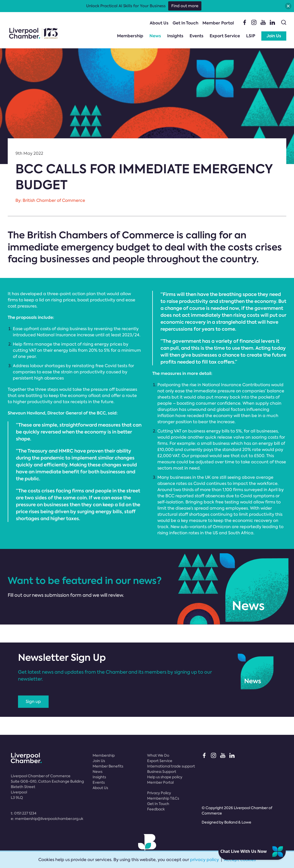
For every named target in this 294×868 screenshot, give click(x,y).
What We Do (158, 755)
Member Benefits (108, 766)
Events (197, 36)
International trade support (171, 766)
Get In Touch (185, 23)
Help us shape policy (165, 777)
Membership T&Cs (163, 798)
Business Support (162, 772)
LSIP (251, 36)
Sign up (33, 702)
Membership (130, 36)
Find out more (185, 6)
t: (24, 813)
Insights (175, 36)
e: (47, 819)
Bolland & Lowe (238, 822)
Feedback (156, 809)
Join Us (274, 36)
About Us (159, 23)
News (155, 36)
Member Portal (218, 23)
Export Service (225, 36)
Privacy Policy (159, 793)
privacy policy (204, 860)
